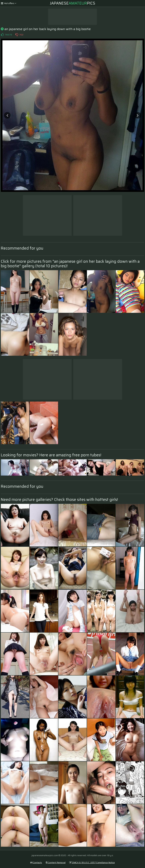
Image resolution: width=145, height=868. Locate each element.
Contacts (36, 862)
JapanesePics (73, 3)
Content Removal (56, 862)
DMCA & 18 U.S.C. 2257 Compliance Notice (92, 862)
